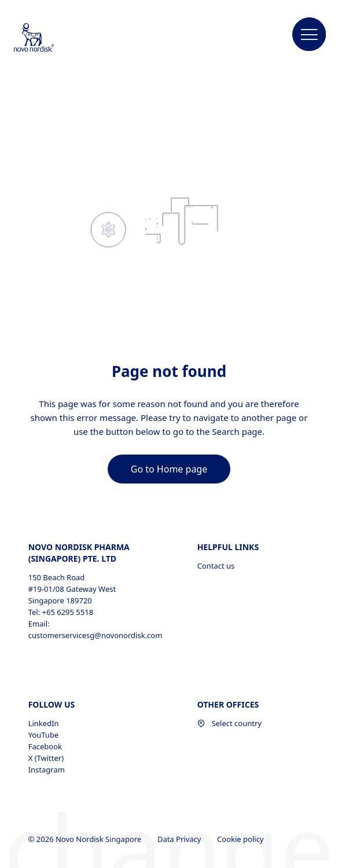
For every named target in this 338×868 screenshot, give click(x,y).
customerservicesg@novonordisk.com (95, 635)
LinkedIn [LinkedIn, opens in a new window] (44, 723)
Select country (229, 723)
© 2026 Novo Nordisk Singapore (86, 839)
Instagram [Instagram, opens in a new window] (47, 770)
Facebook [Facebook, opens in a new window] (45, 746)
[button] (310, 35)
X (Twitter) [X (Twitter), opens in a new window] (46, 758)
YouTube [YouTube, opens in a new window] (44, 735)
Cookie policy (241, 839)
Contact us (216, 566)
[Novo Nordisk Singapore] (49, 38)
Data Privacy (180, 839)
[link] (169, 469)
